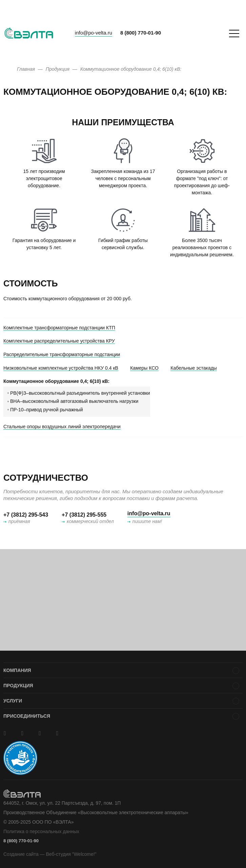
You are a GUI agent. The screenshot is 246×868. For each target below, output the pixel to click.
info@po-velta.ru (94, 33)
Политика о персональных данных (41, 831)
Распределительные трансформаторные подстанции (62, 354)
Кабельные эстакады (194, 368)
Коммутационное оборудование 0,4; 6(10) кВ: (56, 381)
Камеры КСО (144, 368)
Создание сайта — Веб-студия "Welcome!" (50, 854)
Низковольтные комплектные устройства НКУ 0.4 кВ (61, 368)
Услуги (13, 701)
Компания (17, 670)
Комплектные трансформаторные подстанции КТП (59, 328)
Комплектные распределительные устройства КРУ (59, 341)
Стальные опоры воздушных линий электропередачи (62, 427)
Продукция (18, 686)
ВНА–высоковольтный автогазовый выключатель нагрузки (74, 401)
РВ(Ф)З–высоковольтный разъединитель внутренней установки (80, 393)
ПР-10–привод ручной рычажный (46, 410)
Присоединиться (27, 716)
